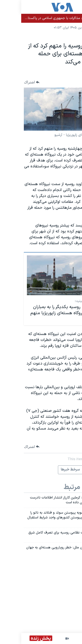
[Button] (10, 82)
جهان (74, 37)
